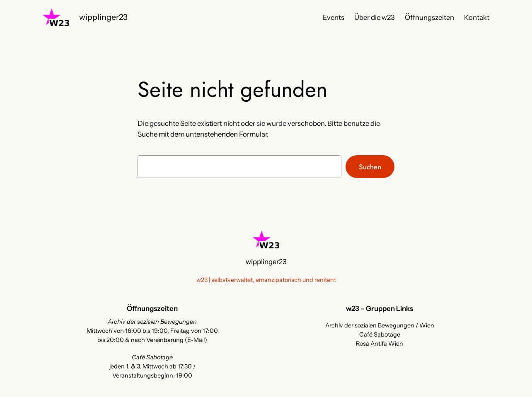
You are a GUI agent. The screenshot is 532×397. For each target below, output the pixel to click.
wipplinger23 (103, 17)
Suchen (370, 167)
